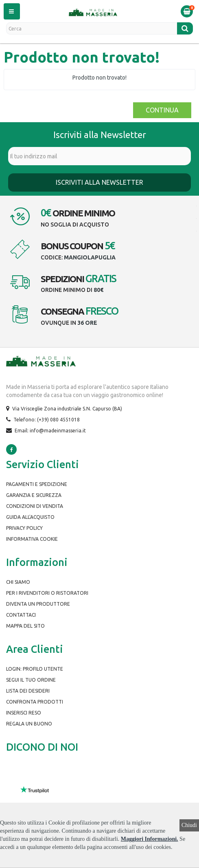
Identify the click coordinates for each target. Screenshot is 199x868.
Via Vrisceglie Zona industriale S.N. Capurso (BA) (67, 409)
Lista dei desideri (28, 691)
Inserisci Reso (24, 713)
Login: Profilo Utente (35, 669)
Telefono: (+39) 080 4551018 (47, 420)
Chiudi (189, 825)
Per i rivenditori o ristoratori (47, 593)
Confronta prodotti (35, 702)
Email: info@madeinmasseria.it (50, 431)
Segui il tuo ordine (31, 680)
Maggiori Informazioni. (150, 839)
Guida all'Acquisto (30, 517)
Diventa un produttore (38, 604)
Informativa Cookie (32, 539)
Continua (162, 110)
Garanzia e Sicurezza (34, 495)
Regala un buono (29, 724)
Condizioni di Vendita (35, 506)
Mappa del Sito (25, 626)
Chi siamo (18, 582)
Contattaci (21, 615)
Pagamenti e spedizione (37, 484)
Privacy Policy (24, 528)
